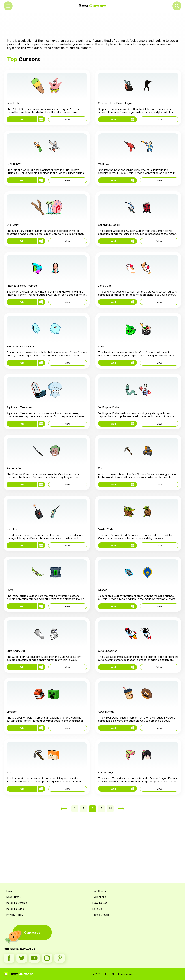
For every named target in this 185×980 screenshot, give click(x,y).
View (67, 119)
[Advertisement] (92, 25)
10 (110, 809)
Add (22, 119)
